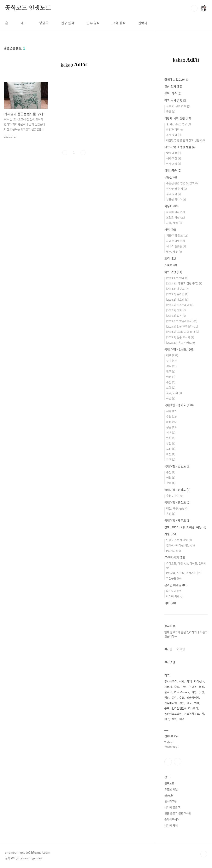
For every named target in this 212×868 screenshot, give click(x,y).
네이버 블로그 (172, 807)
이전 (65, 153)
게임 (170, 534)
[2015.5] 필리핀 (177, 294)
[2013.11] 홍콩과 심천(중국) (184, 283)
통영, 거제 (174, 393)
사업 (170, 229)
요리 (170, 258)
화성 (171, 422)
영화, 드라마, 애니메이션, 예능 (185, 527)
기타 (170, 603)
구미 (171, 361)
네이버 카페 (175, 596)
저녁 (182, 719)
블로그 (168, 692)
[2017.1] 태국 (176, 310)
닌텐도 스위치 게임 (179, 540)
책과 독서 (175, 100)
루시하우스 (171, 681)
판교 (189, 703)
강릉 (171, 483)
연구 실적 (67, 23)
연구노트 (169, 783)
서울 (171, 411)
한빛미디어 (171, 703)
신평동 (193, 687)
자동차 (172, 206)
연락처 (143, 23)
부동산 (171, 177)
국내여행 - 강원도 (177, 466)
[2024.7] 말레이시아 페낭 (183, 332)
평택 (171, 433)
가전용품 (174, 578)
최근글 (168, 649)
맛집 (201, 692)
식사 (182, 681)
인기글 (181, 649)
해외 (174, 719)
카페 (189, 681)
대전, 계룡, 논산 (177, 508)
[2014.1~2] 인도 (177, 289)
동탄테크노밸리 (173, 714)
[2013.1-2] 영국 (177, 278)
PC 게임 (173, 551)
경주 (171, 366)
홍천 (171, 472)
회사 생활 (174, 135)
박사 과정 (174, 153)
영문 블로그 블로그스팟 (178, 813)
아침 (194, 692)
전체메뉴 (176, 79)
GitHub (169, 795)
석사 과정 (174, 158)
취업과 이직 (175, 129)
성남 (171, 427)
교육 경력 (119, 23)
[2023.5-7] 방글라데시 (182, 321)
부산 (171, 382)
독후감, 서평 (178, 106)
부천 (171, 443)
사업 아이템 (176, 241)
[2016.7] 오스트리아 (180, 305)
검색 (194, 8)
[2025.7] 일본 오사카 (180, 337)
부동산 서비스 (176, 199)
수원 (171, 416)
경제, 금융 (173, 170)
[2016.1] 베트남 (177, 299)
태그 (24, 23)
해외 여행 (173, 272)
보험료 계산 (176, 217)
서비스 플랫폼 (176, 246)
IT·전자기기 (175, 557)
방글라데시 (193, 697)
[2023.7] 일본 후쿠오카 (182, 326)
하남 (171, 398)
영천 (171, 377)
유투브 (178, 762)
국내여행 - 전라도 (177, 490)
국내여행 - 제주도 (177, 520)
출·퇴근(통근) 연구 (179, 124)
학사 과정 (174, 164)
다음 (83, 153)
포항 (171, 388)
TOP (204, 854)
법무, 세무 (174, 252)
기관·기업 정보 (177, 235)
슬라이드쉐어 (172, 819)
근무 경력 (93, 23)
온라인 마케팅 (176, 585)
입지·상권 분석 (176, 189)
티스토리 (174, 591)
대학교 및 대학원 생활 (180, 147)
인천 (171, 438)
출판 (171, 111)
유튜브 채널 (171, 789)
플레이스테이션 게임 (181, 545)
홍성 (171, 514)
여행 (197, 703)
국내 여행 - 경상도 (179, 349)
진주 (171, 371)
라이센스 (199, 681)
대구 (172, 355)
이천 (171, 454)
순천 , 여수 (174, 496)
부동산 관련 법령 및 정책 (182, 183)
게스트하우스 (192, 714)
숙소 (177, 687)
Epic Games (182, 692)
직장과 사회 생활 (178, 118)
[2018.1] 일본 (176, 316)
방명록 (44, 23)
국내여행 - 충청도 (177, 502)
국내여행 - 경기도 (179, 405)
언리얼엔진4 (179, 708)
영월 (171, 478)
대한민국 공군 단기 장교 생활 (185, 140)
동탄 (174, 697)
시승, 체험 (175, 223)
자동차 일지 (176, 212)
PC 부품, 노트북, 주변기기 (184, 573)
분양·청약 (174, 194)
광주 (171, 459)
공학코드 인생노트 (28, 8)
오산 (171, 449)
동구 (167, 708)
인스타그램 (168, 762)
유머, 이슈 (173, 93)
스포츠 (171, 265)
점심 (167, 697)
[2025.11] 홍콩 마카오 (181, 343)
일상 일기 (173, 86)
